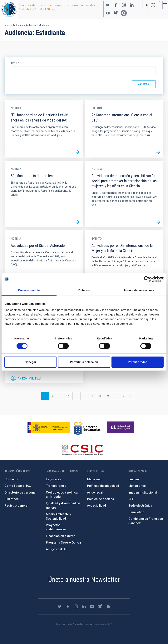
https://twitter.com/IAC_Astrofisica (108, 5)
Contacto (11, 479)
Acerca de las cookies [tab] (139, 290)
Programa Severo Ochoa (63, 543)
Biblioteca (12, 499)
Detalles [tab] (84, 290)
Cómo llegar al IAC (18, 486)
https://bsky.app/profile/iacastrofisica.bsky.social (116, 13)
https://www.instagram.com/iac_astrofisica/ (124, 5)
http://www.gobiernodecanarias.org (87, 427)
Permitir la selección (84, 362)
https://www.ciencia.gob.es (49, 427)
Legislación (54, 479)
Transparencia (56, 486)
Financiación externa (61, 536)
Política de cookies (101, 499)
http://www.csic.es (82, 450)
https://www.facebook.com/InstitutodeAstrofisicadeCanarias (116, 5)
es (146, 5)
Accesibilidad (96, 506)
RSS (131, 499)
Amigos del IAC (57, 549)
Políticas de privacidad (103, 486)
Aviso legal (95, 492)
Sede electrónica (140, 506)
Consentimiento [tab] (29, 290)
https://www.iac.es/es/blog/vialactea (124, 13)
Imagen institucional (143, 492)
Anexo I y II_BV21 (30, 379)
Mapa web (94, 479)
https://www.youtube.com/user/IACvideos (108, 13)
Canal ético (136, 512)
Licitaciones (137, 486)
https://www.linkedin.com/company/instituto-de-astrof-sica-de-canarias (132, 5)
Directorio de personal (20, 492)
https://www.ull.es (121, 427)
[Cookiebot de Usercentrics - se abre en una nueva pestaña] (147, 279)
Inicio (8, 25)
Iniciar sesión (153, 5)
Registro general (16, 506)
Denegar (30, 362)
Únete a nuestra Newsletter (84, 579)
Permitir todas (138, 362)
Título (15, 63)
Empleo (134, 479)
